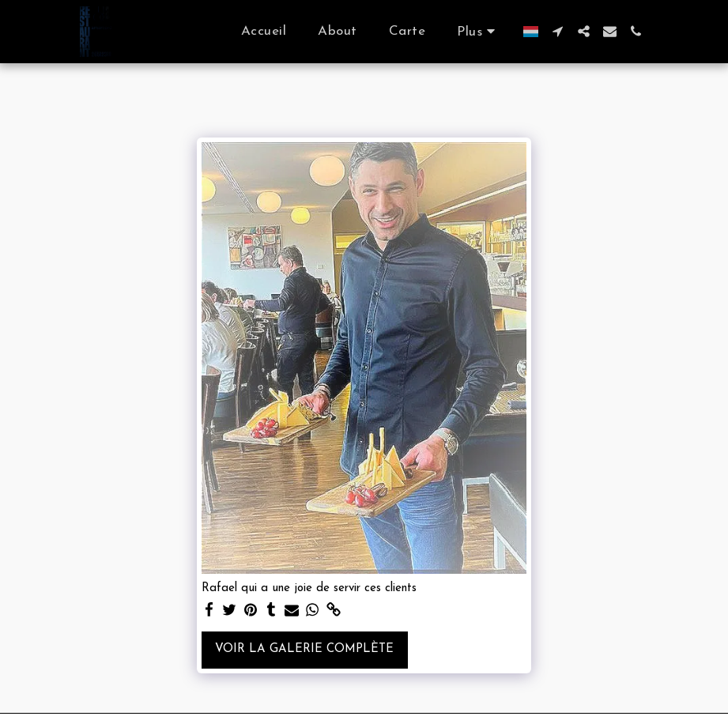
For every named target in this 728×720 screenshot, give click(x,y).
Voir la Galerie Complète (304, 649)
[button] (558, 31)
